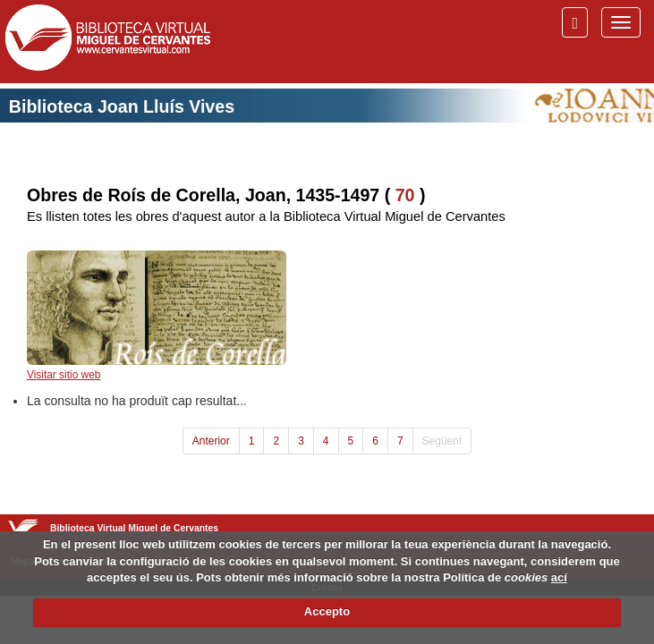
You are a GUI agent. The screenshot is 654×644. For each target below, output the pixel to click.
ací (559, 577)
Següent (442, 441)
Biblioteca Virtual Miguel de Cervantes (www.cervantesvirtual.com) (107, 41)
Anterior (211, 441)
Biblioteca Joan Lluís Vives (122, 106)
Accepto (327, 611)
